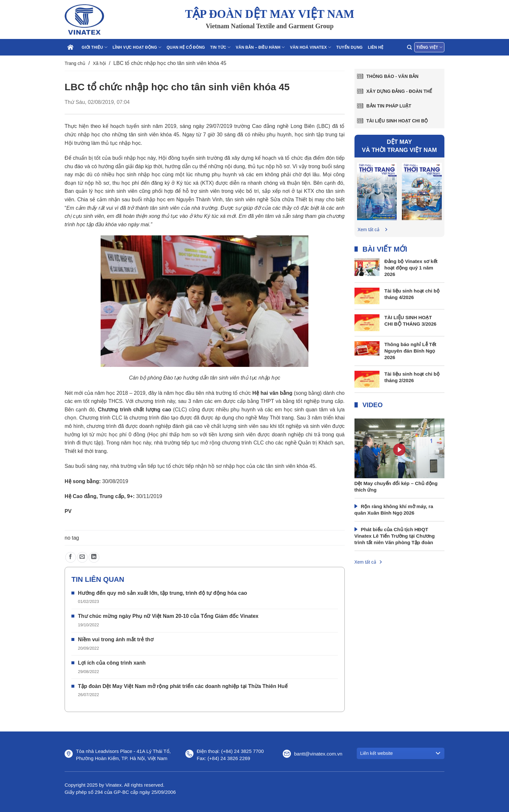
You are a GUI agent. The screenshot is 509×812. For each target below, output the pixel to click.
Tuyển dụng (349, 47)
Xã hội (99, 63)
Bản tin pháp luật (389, 106)
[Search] (409, 47)
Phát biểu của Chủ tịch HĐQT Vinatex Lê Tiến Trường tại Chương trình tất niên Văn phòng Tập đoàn (395, 536)
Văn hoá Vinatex (310, 47)
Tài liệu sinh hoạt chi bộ (397, 121)
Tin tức (220, 47)
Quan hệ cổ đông (186, 47)
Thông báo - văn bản (393, 76)
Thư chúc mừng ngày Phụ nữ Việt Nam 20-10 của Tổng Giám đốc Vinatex (168, 616)
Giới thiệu (95, 47)
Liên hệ (376, 47)
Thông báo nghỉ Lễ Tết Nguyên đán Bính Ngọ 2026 (410, 351)
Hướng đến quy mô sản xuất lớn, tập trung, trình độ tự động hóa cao (162, 593)
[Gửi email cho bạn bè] (82, 557)
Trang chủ (75, 63)
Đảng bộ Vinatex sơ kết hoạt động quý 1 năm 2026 (411, 268)
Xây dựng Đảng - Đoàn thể (399, 91)
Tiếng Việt (429, 47)
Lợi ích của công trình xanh (112, 663)
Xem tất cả (369, 230)
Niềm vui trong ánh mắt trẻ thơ (116, 639)
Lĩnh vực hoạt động (137, 47)
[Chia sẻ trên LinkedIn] (94, 557)
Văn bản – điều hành (260, 47)
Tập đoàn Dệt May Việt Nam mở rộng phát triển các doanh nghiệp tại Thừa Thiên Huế (183, 686)
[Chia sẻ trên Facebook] (71, 557)
